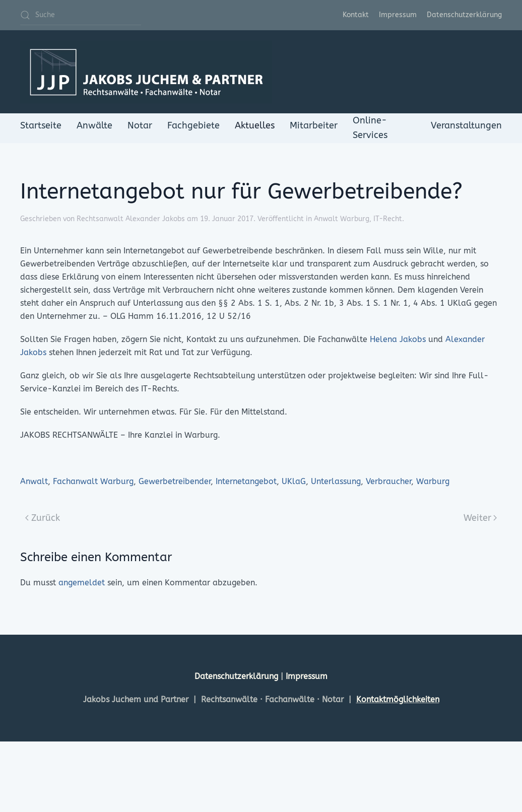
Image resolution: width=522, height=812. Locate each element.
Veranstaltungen (466, 125)
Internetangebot (246, 481)
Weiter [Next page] (480, 518)
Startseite (41, 125)
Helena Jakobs (398, 339)
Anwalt (34, 481)
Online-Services (370, 128)
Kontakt (356, 15)
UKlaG (294, 481)
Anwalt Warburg (342, 219)
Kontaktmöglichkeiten (398, 699)
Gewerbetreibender (175, 481)
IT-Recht (388, 219)
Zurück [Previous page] (43, 518)
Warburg (433, 481)
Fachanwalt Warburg (93, 481)
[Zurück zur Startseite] (146, 72)
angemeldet (82, 583)
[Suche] (81, 15)
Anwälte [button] (94, 125)
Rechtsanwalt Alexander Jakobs (131, 219)
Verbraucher (388, 481)
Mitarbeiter (314, 125)
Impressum (398, 15)
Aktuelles (255, 125)
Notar (140, 125)
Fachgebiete (193, 125)
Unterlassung (336, 481)
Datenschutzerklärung (464, 15)
